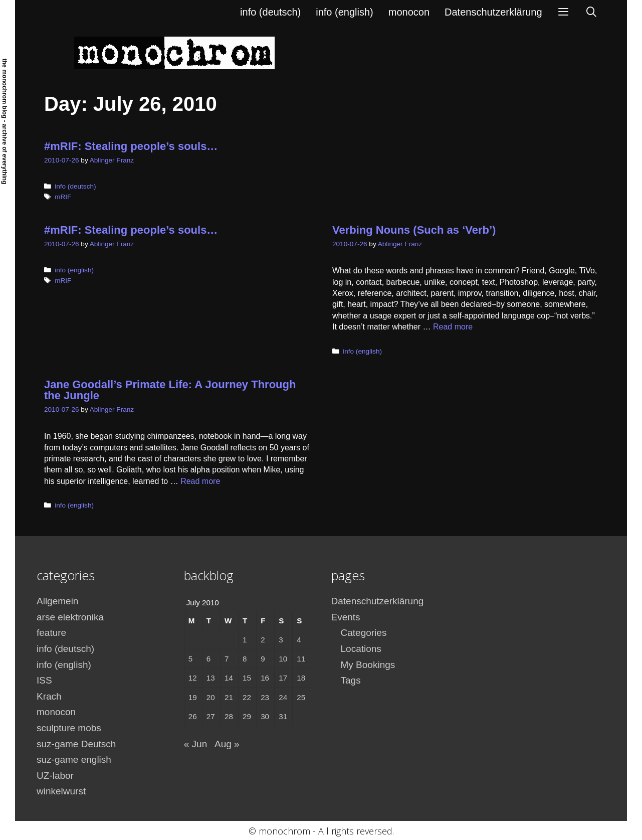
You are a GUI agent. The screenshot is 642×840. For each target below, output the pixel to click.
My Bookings (368, 665)
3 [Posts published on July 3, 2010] (281, 640)
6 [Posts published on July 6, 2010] (208, 659)
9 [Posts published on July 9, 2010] (263, 659)
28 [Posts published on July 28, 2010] (229, 716)
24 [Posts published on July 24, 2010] (283, 697)
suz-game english (74, 760)
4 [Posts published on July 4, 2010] (299, 640)
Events (346, 617)
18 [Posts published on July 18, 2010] (301, 678)
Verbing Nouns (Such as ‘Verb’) (414, 230)
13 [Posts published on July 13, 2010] (211, 678)
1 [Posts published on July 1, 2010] (245, 640)
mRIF (63, 197)
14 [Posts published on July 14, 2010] (229, 678)
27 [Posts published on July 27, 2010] (211, 716)
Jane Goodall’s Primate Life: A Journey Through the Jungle (170, 390)
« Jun (195, 744)
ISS (44, 680)
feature (51, 633)
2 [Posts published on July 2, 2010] (263, 640)
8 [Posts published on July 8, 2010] (245, 659)
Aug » (227, 744)
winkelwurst (61, 791)
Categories (364, 633)
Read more (453, 327)
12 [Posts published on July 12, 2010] (193, 678)
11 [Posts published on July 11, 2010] (301, 659)
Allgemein (57, 601)
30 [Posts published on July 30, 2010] (265, 716)
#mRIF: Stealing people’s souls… (131, 146)
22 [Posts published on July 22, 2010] (247, 697)
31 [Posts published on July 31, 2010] (283, 716)
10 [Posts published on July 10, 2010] (283, 659)
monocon (409, 12)
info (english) (345, 12)
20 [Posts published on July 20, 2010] (211, 697)
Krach (49, 696)
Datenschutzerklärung (493, 12)
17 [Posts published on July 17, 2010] (283, 678)
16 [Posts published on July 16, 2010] (265, 678)
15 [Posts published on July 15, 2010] (247, 678)
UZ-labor (55, 776)
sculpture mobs (69, 728)
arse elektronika (70, 617)
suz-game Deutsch (76, 744)
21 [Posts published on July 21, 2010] (229, 697)
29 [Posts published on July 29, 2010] (247, 716)
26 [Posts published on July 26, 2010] (193, 716)
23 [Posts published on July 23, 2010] (265, 697)
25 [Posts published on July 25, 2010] (301, 697)
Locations (361, 649)
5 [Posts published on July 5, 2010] (190, 659)
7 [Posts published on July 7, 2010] (227, 659)
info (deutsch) (270, 12)
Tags (351, 680)
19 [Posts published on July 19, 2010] (193, 697)
